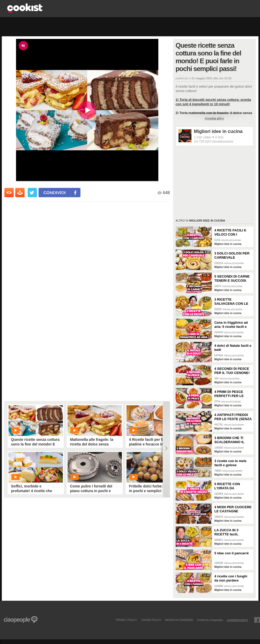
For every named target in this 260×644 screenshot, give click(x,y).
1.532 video (203, 137)
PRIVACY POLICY (126, 620)
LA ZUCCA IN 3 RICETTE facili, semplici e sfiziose (229, 532)
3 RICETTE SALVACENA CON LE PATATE (231, 302)
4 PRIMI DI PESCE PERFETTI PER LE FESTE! (229, 394)
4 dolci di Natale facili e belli (233, 348)
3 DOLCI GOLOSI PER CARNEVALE (232, 255)
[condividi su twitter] (32, 193)
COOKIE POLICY (151, 620)
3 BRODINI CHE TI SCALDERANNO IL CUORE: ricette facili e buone (232, 440)
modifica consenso (179, 620)
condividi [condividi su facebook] (55, 192)
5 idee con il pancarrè (232, 553)
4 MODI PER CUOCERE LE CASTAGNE (233, 509)
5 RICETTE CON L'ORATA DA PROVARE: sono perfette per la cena (230, 486)
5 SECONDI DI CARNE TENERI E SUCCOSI (232, 278)
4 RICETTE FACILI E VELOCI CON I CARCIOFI (231, 232)
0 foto (219, 137)
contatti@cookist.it (237, 620)
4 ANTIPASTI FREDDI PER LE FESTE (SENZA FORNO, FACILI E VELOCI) (233, 417)
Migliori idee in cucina (218, 131)
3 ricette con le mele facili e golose (231, 463)
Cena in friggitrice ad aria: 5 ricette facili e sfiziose (231, 325)
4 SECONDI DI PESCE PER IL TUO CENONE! (232, 371)
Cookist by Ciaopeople (210, 620)
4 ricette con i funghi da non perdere (231, 578)
